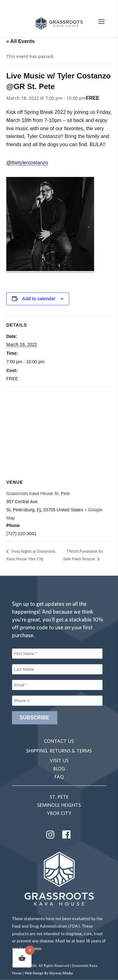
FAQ (59, 777)
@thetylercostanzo (27, 163)
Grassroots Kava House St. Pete (38, 493)
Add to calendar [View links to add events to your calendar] (39, 299)
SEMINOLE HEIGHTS (59, 805)
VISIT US (59, 760)
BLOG (59, 769)
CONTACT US (59, 741)
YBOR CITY (59, 813)
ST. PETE (59, 797)
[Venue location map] (59, 432)
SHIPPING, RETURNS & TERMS (59, 751)
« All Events (20, 41)
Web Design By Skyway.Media (49, 973)
